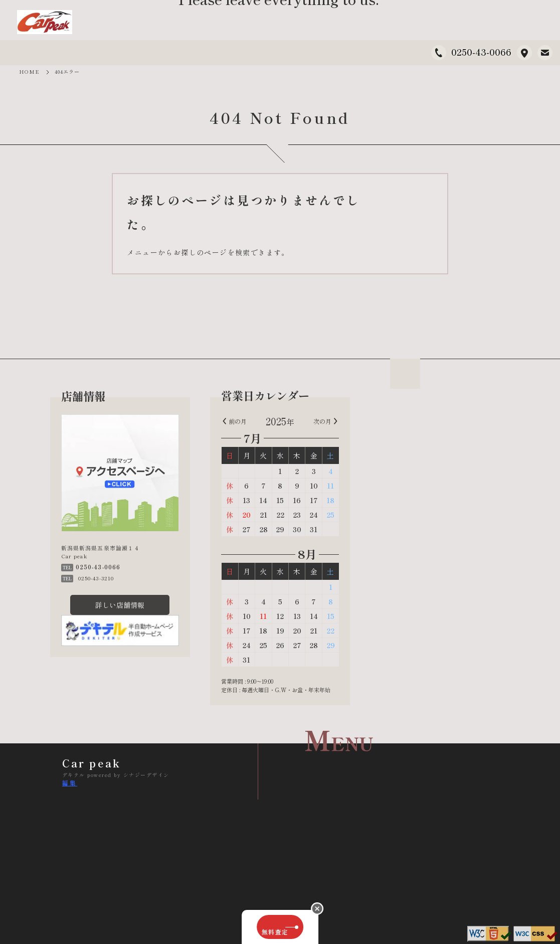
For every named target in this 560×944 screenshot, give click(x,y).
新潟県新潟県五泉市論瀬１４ (524, 53)
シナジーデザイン (146, 775)
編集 (70, 783)
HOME (29, 71)
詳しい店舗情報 (120, 606)
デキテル (74, 775)
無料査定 (280, 927)
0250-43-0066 (481, 52)
